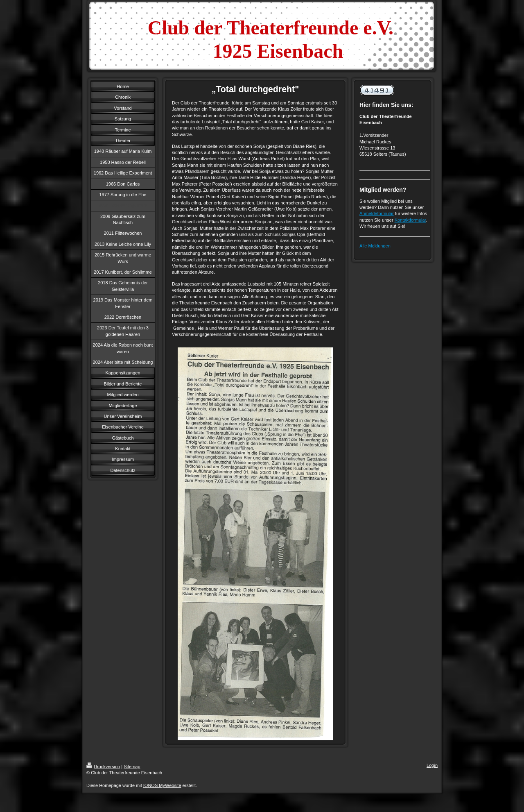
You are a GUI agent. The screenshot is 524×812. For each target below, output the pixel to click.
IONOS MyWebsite (162, 785)
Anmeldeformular (377, 213)
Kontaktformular (410, 220)
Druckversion (103, 767)
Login (432, 765)
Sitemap (132, 767)
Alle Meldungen (375, 246)
